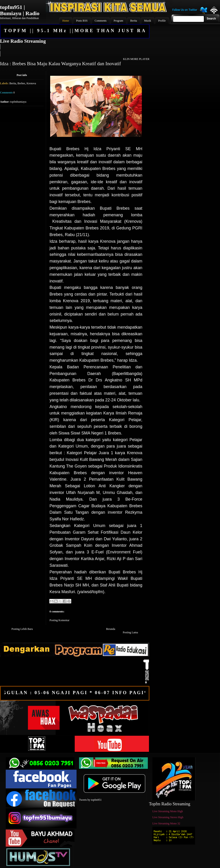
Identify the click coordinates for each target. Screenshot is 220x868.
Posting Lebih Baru (22, 629)
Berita (13, 83)
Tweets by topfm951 (90, 800)
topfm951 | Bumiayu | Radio (20, 10)
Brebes (21, 83)
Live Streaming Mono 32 (166, 823)
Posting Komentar (59, 620)
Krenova (31, 83)
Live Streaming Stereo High (168, 817)
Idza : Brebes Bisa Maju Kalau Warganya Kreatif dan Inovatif (60, 64)
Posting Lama (130, 632)
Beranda (111, 629)
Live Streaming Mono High (168, 811)
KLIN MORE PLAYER (136, 59)
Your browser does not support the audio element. (74, 50)
